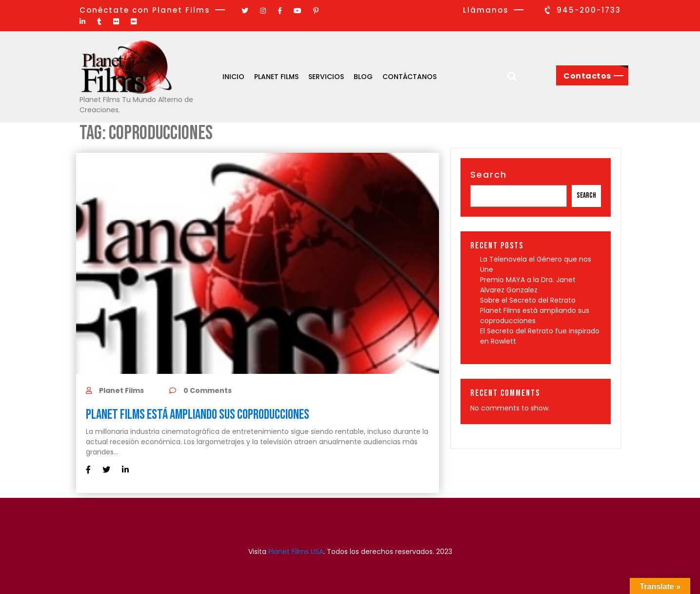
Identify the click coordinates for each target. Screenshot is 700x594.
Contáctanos (410, 77)
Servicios (326, 77)
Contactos (587, 76)
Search (489, 174)
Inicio (233, 77)
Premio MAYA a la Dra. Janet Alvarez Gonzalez (528, 285)
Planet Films (276, 77)
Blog (363, 77)
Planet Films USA (296, 552)
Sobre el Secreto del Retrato (528, 300)
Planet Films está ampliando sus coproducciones (199, 415)
